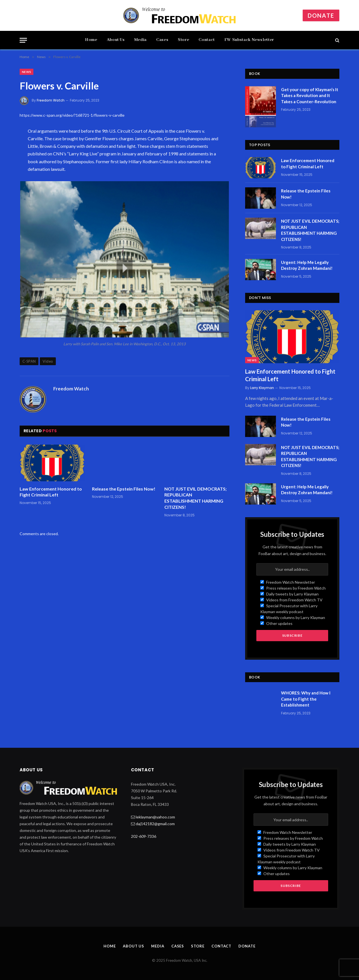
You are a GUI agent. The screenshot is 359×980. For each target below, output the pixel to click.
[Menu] (23, 40)
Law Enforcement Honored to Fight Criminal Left (51, 492)
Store (183, 40)
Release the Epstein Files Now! (124, 489)
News (27, 72)
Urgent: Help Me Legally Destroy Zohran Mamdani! (307, 265)
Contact (207, 40)
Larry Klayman (262, 388)
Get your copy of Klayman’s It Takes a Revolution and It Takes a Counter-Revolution (310, 96)
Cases (162, 40)
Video (48, 361)
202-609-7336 (144, 836)
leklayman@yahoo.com (155, 817)
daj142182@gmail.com (155, 824)
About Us (116, 40)
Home (91, 40)
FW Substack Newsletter (249, 40)
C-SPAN (29, 361)
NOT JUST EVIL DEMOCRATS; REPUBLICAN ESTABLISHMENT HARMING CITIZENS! (195, 498)
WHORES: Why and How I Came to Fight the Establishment (306, 699)
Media (141, 40)
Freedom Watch (51, 100)
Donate (321, 15)
